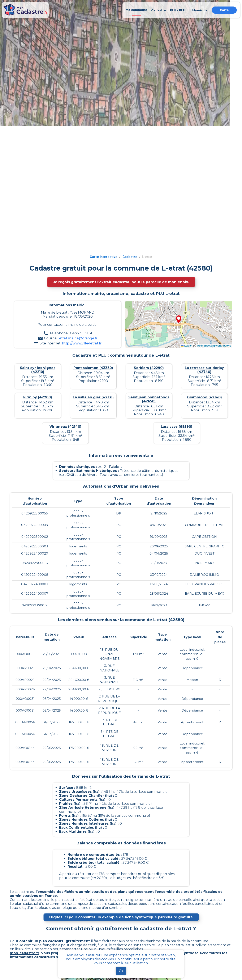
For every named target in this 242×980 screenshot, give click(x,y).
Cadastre (130, 257)
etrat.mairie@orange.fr (78, 338)
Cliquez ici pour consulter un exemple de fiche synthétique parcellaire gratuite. (121, 917)
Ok (121, 971)
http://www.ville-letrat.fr (82, 343)
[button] (179, 320)
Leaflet (187, 346)
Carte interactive (104, 257)
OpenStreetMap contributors (214, 346)
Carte (224, 10)
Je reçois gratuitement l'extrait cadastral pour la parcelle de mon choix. (121, 282)
